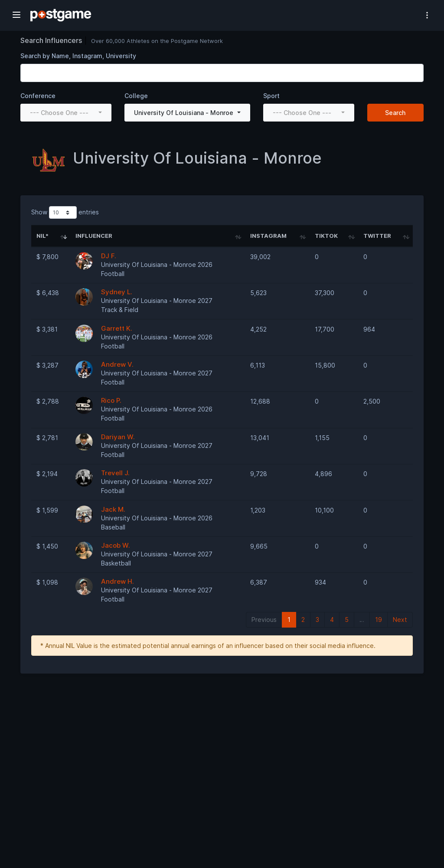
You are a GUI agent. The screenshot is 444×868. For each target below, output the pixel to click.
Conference (38, 96)
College (136, 96)
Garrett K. (117, 328)
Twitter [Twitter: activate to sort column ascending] (377, 236)
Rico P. (111, 400)
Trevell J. (115, 473)
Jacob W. (116, 545)
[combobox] (66, 113)
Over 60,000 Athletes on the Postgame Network (157, 41)
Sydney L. (117, 292)
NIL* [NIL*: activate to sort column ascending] (42, 236)
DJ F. (109, 256)
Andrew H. (118, 581)
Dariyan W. (118, 437)
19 (379, 620)
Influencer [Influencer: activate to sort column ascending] (94, 236)
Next (400, 620)
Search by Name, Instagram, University (78, 56)
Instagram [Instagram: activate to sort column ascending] (268, 236)
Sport (271, 96)
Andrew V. (117, 364)
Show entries (65, 212)
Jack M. (113, 509)
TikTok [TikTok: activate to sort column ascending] (326, 236)
